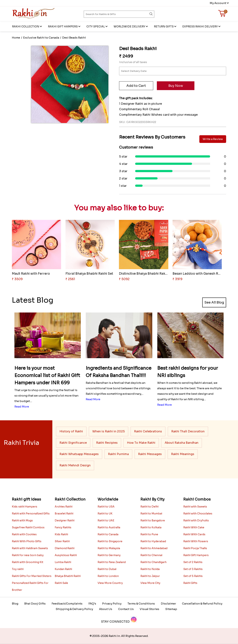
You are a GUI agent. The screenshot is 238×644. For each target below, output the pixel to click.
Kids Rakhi (61, 534)
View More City (150, 583)
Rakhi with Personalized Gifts (31, 514)
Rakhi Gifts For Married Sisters (32, 576)
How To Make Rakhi (141, 443)
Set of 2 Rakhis (193, 562)
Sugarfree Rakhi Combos (28, 527)
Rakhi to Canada (108, 534)
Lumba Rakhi (63, 562)
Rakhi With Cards (194, 534)
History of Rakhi (71, 431)
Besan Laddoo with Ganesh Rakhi (199, 274)
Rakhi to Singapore (110, 541)
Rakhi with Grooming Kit (28, 562)
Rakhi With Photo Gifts (27, 541)
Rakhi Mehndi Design (75, 465)
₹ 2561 (70, 279)
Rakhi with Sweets (195, 507)
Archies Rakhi (64, 507)
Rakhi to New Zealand (112, 562)
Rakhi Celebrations (148, 431)
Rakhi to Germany (109, 555)
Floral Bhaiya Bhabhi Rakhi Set (89, 274)
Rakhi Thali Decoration (188, 431)
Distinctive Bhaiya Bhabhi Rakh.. (144, 274)
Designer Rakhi (65, 520)
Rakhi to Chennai (151, 555)
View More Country (110, 583)
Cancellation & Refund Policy (202, 604)
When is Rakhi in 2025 (109, 431)
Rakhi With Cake (194, 527)
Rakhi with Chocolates (198, 514)
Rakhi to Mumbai (151, 514)
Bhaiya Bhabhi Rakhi (68, 576)
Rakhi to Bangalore (153, 520)
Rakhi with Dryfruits (196, 520)
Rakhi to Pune (149, 534)
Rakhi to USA (106, 507)
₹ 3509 (17, 279)
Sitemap (171, 609)
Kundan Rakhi (63, 569)
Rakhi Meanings (183, 454)
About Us (106, 609)
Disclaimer (168, 604)
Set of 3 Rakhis (193, 569)
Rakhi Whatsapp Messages (79, 454)
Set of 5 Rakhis (193, 576)
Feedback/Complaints (67, 604)
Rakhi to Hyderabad (153, 541)
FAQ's (92, 604)
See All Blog (214, 302)
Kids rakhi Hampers (25, 507)
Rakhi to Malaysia (109, 548)
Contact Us (126, 609)
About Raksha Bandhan (182, 443)
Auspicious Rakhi (66, 555)
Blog (15, 604)
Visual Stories (149, 609)
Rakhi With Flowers (196, 541)
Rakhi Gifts (190, 583)
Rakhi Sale (61, 583)
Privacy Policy (112, 604)
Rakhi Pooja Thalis (195, 548)
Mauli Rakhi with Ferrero (31, 274)
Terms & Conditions (141, 604)
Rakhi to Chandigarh (153, 562)
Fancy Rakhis (63, 527)
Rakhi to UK (105, 514)
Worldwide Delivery (129, 26)
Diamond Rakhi (65, 548)
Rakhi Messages (150, 454)
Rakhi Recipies (107, 443)
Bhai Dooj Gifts (35, 604)
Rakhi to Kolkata (151, 527)
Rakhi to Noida (150, 569)
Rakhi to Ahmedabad (154, 548)
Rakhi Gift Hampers (63, 26)
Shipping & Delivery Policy (74, 609)
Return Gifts (164, 26)
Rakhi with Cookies (24, 534)
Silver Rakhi (62, 541)
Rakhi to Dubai (107, 569)
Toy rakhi (18, 569)
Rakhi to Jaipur (150, 576)
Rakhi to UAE (106, 520)
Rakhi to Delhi (149, 507)
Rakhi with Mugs (22, 520)
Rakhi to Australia (109, 527)
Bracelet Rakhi (64, 514)
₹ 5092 (124, 279)
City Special (96, 26)
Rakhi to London (108, 576)
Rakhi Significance (73, 443)
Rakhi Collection (26, 26)
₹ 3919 (177, 279)
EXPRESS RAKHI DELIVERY (200, 26)
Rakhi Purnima (118, 454)
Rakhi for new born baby (28, 555)
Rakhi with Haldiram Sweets (30, 548)
